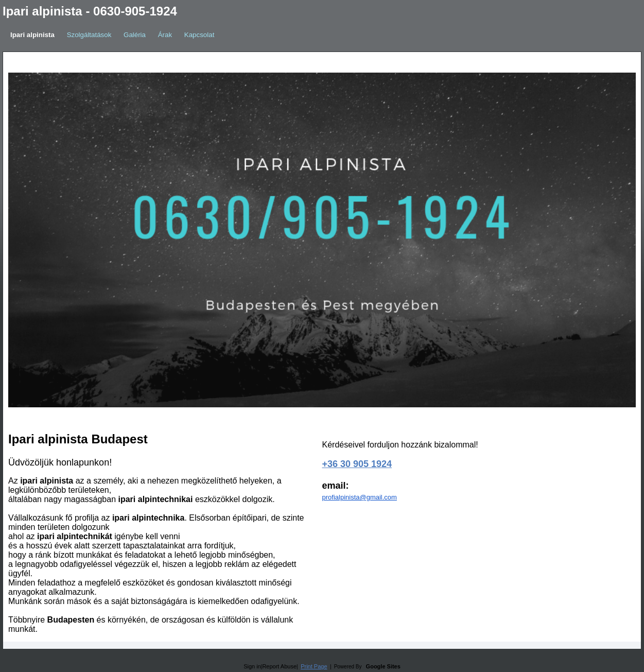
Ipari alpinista (32, 35)
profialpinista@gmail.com (360, 497)
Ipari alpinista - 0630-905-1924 (90, 11)
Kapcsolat (199, 35)
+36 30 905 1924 (357, 464)
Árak (165, 35)
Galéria (135, 35)
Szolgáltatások (89, 35)
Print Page (314, 666)
